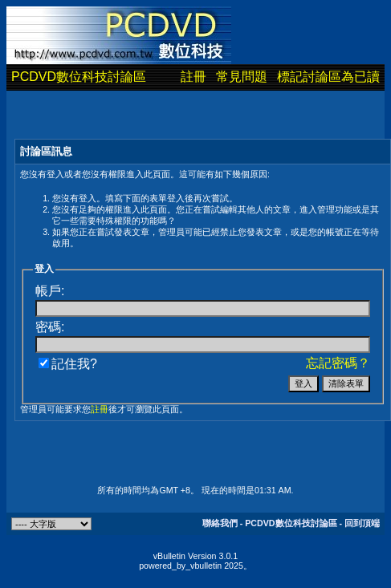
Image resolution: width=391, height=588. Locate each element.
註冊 (193, 77)
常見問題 (242, 77)
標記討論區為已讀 (328, 77)
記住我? (68, 364)
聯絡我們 (220, 523)
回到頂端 (362, 523)
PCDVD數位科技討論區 (79, 77)
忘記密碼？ (338, 363)
